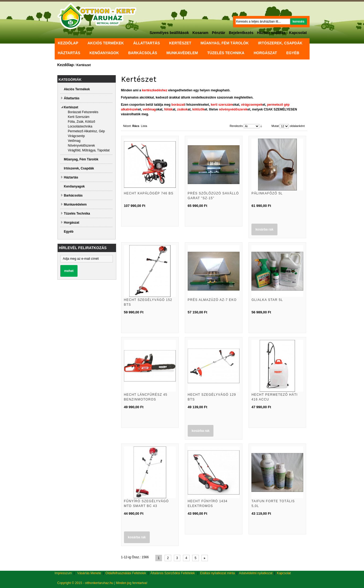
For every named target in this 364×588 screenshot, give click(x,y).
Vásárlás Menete (89, 573)
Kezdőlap (68, 43)
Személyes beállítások (169, 33)
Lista (144, 126)
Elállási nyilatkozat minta (218, 573)
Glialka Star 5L (267, 300)
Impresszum (63, 573)
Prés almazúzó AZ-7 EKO (212, 300)
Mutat (275, 126)
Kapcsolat (298, 33)
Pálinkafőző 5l (267, 193)
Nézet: (127, 126)
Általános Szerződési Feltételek (172, 573)
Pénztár (219, 33)
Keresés (299, 22)
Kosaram (200, 33)
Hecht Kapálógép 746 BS (149, 193)
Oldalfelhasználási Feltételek (126, 573)
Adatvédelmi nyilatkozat (256, 573)
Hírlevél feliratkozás (83, 248)
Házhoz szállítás (271, 33)
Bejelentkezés (241, 33)
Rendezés (236, 126)
